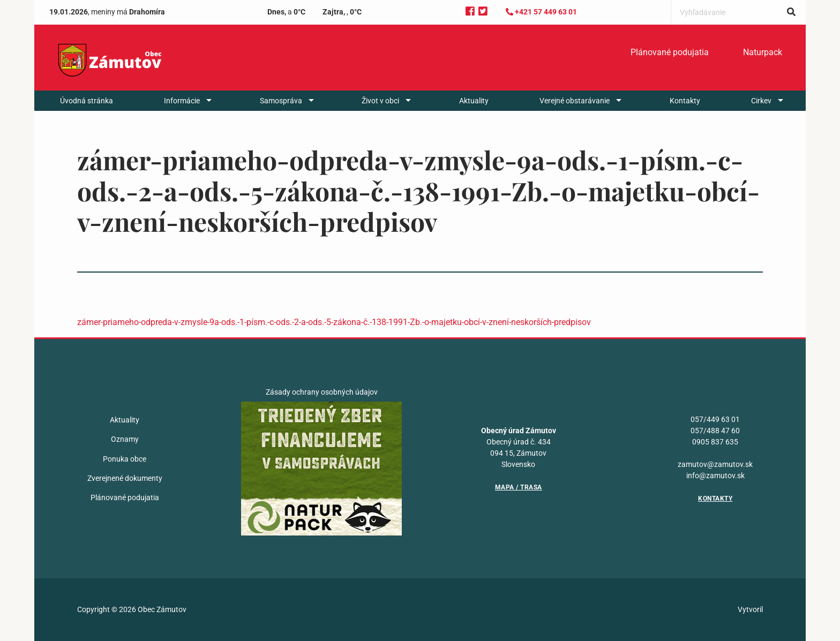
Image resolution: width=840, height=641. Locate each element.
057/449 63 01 (715, 419)
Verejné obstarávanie (575, 101)
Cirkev (761, 101)
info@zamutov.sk (715, 476)
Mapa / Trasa (519, 487)
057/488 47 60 (715, 431)
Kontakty (685, 101)
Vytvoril (750, 609)
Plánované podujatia (670, 52)
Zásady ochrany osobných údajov (322, 392)
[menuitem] (670, 52)
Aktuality (474, 101)
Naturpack (763, 52)
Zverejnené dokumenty (125, 478)
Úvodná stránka (87, 101)
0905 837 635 (715, 442)
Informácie (182, 101)
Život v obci (380, 101)
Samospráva (281, 101)
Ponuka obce (125, 459)
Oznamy (125, 439)
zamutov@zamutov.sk (715, 464)
